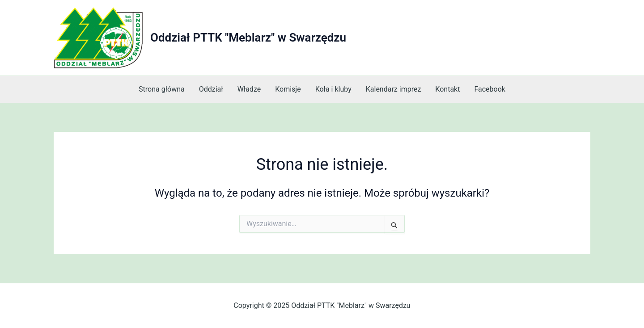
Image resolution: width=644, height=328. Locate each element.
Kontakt (447, 89)
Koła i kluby (333, 89)
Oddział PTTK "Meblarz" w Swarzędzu (248, 38)
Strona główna (162, 89)
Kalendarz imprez (394, 89)
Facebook (489, 89)
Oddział (211, 89)
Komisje (288, 89)
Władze (249, 89)
